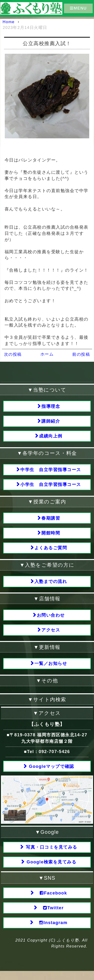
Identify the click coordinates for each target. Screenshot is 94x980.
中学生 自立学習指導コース (51, 471)
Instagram (51, 931)
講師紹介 (51, 422)
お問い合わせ (51, 620)
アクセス (51, 635)
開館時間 (51, 536)
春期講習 (51, 521)
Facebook (51, 901)
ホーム (47, 354)
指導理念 (51, 407)
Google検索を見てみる (51, 869)
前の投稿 (81, 354)
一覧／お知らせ (51, 669)
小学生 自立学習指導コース (51, 487)
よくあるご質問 (51, 552)
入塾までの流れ (51, 586)
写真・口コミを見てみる (51, 854)
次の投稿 (13, 354)
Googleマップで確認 (51, 773)
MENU (78, 8)
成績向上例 (51, 437)
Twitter (51, 916)
